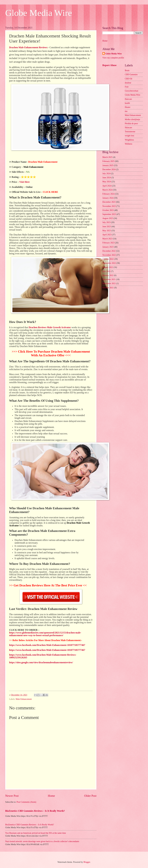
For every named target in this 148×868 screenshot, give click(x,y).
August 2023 (108, 218)
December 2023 (109, 202)
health (127, 103)
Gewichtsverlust (132, 91)
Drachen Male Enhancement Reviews (28, 47)
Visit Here (24, 182)
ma (126, 111)
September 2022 (109, 263)
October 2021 (108, 288)
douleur (128, 83)
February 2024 (108, 194)
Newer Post (12, 796)
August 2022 (108, 267)
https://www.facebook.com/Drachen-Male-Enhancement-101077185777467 (47, 645)
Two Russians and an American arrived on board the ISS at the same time (36, 833)
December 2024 (109, 169)
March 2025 (107, 157)
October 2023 (108, 210)
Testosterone (130, 132)
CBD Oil (128, 79)
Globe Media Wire (39, 13)
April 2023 (107, 235)
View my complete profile (113, 58)
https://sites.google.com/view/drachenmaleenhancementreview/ (41, 662)
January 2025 (108, 165)
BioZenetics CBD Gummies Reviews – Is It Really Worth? (35, 811)
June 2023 (107, 227)
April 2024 (107, 186)
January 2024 (108, 198)
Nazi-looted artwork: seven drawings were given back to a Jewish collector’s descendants (42, 841)
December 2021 (109, 279)
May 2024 (107, 182)
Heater (128, 107)
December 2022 (109, 251)
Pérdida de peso (131, 123)
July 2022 (106, 271)
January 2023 (108, 247)
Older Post (90, 796)
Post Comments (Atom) (26, 802)
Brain (127, 70)
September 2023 (109, 214)
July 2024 (106, 174)
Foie (127, 87)
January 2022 (108, 275)
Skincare (128, 128)
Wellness (128, 144)
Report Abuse (110, 65)
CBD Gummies (131, 75)
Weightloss (129, 140)
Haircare (128, 99)
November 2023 (109, 206)
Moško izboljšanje (132, 119)
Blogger (87, 862)
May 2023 (107, 231)
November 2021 (109, 283)
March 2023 (107, 239)
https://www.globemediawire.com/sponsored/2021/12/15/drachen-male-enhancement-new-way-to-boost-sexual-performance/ (45, 634)
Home (51, 796)
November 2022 (109, 255)
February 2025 (108, 161)
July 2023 (106, 222)
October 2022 (108, 259)
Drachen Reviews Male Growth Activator (50, 327)
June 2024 (107, 178)
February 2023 (108, 243)
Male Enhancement (24, 699)
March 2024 (107, 190)
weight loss (129, 136)
